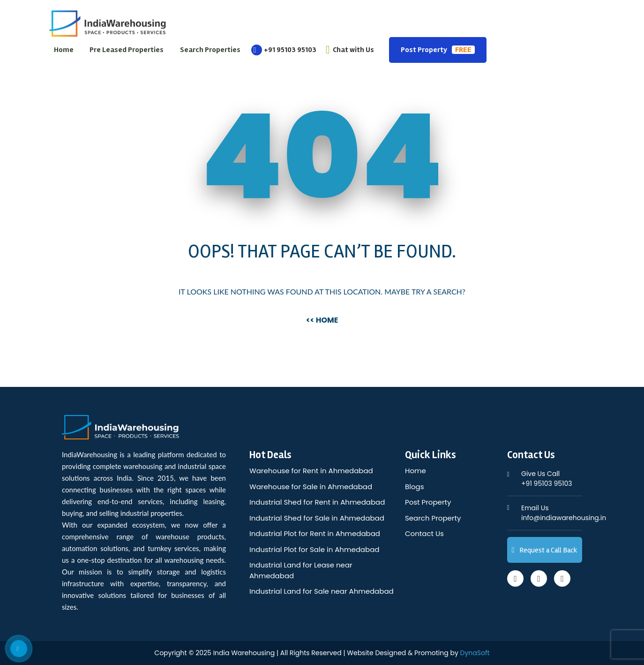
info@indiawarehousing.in (564, 513)
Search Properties (210, 50)
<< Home (322, 320)
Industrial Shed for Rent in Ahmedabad (317, 502)
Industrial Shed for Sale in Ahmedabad (317, 518)
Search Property (433, 518)
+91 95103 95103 (284, 50)
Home (64, 50)
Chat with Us (350, 50)
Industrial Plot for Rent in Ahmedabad (315, 533)
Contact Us (424, 533)
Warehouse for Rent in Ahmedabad (311, 471)
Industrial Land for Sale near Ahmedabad (322, 591)
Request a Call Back (545, 550)
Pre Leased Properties (127, 50)
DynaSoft (475, 653)
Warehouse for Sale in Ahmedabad (311, 487)
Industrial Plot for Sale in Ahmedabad (314, 549)
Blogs (414, 487)
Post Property (438, 50)
